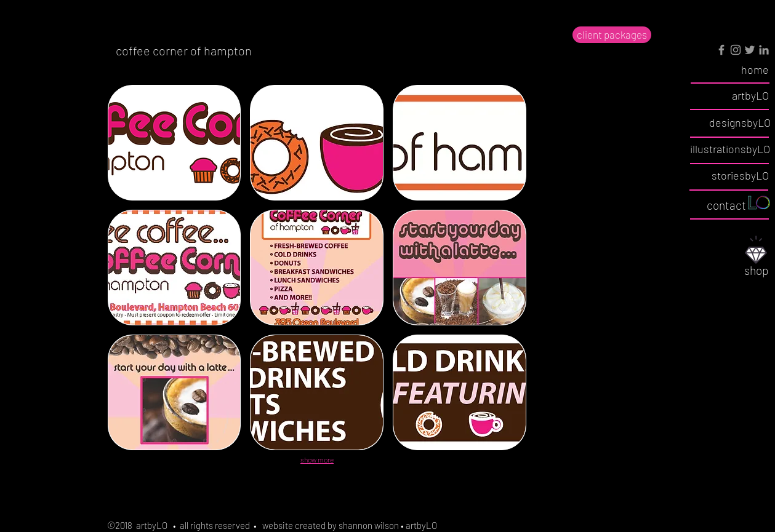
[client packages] (612, 35)
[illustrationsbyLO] (730, 149)
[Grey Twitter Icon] (750, 50)
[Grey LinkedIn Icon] (764, 50)
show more (317, 459)
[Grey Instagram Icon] (736, 50)
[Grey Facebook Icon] (721, 50)
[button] (175, 143)
